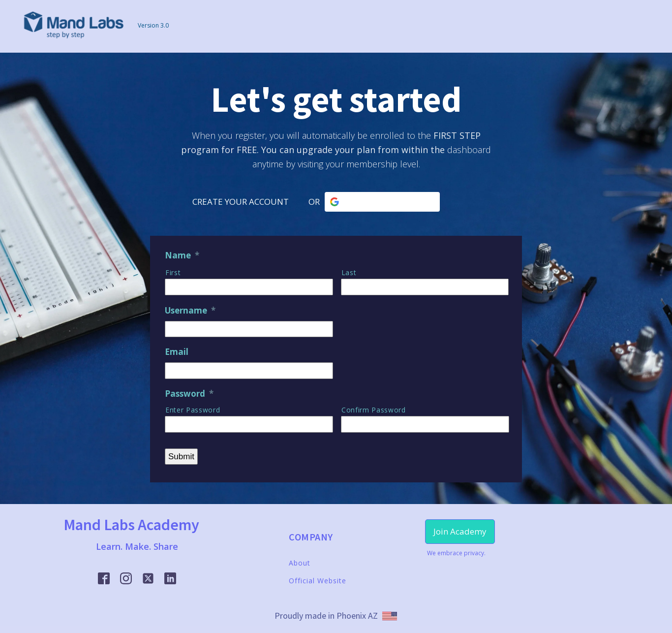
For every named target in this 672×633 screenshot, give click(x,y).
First (173, 272)
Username (190, 311)
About (300, 563)
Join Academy (460, 531)
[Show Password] (319, 421)
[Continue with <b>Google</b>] (382, 202)
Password (189, 394)
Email (177, 352)
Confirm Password (374, 410)
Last (349, 272)
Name (182, 255)
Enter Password (193, 410)
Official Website (318, 581)
